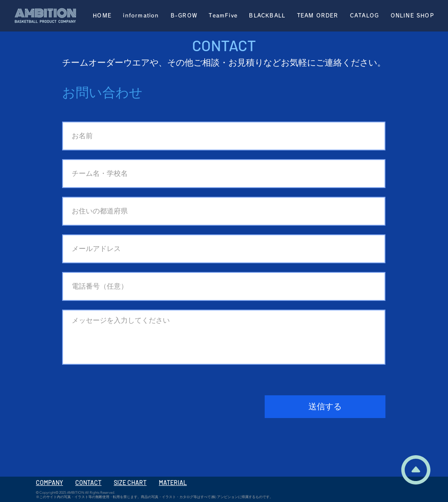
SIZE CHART (130, 483)
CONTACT (88, 483)
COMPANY (49, 483)
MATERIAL (173, 483)
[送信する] (325, 407)
